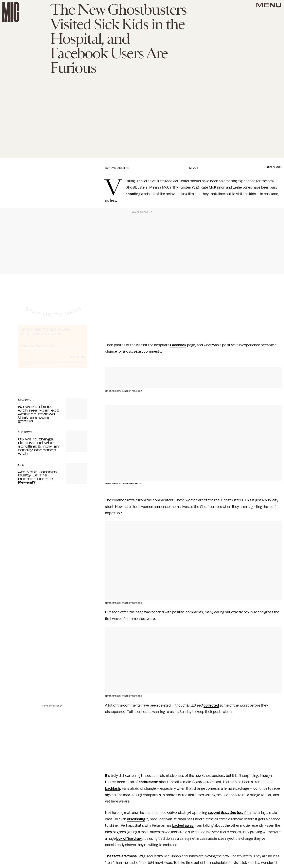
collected (211, 705)
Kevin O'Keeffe (119, 168)
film (247, 813)
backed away (183, 825)
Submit (78, 360)
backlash (113, 788)
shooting (133, 194)
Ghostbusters (232, 813)
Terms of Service (73, 366)
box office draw (129, 839)
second (214, 813)
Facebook (178, 345)
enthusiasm (148, 782)
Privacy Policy (26, 368)
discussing (136, 819)
